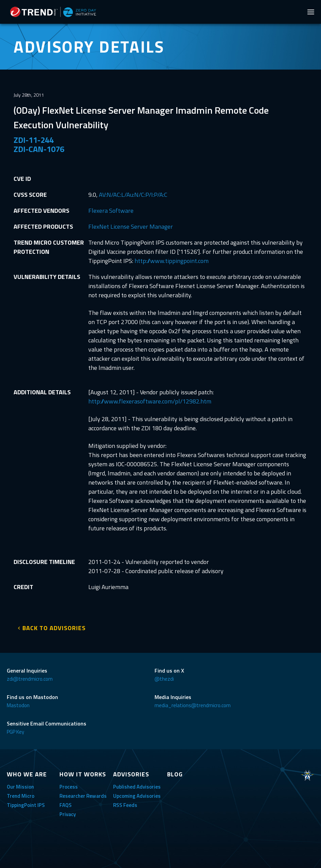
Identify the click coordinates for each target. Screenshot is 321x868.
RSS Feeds (125, 805)
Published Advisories (137, 787)
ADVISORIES (131, 774)
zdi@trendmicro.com (30, 679)
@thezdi (164, 679)
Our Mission (20, 787)
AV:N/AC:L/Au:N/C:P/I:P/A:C (133, 195)
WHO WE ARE (27, 774)
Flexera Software (111, 211)
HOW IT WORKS (83, 774)
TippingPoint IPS (26, 805)
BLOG (175, 774)
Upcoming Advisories (137, 796)
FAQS (66, 805)
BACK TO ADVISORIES (54, 628)
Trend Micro (21, 796)
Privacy (68, 814)
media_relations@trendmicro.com (193, 705)
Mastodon (18, 705)
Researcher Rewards (83, 796)
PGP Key (15, 732)
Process (69, 787)
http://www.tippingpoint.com (172, 261)
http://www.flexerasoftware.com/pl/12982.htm (150, 401)
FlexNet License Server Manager (131, 227)
